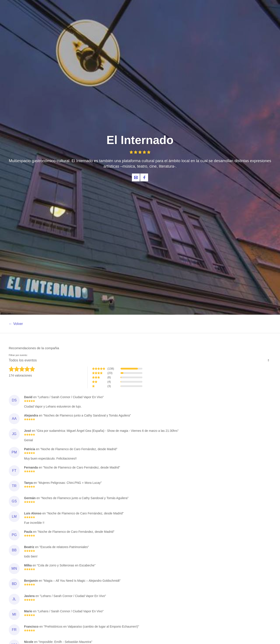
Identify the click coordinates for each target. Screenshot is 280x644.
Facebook (144, 177)
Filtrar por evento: (18, 355)
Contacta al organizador (136, 177)
